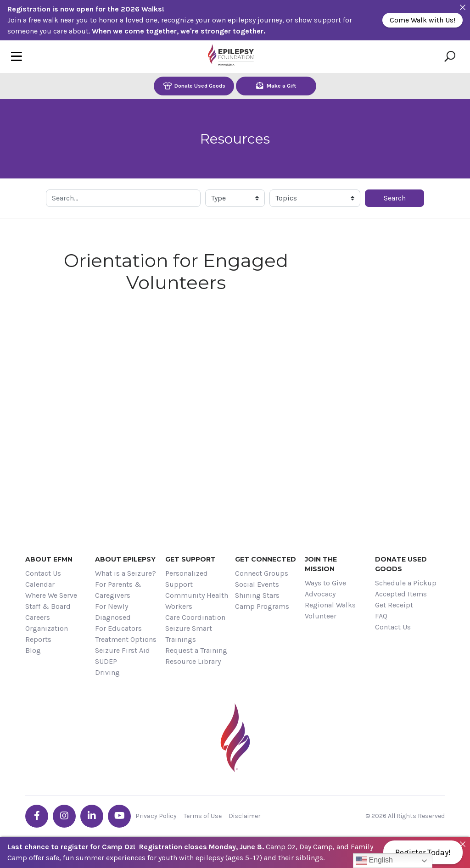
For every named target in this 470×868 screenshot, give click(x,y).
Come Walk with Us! (422, 20)
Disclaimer (245, 816)
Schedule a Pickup (406, 583)
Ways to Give (325, 583)
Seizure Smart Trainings (189, 634)
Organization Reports (47, 634)
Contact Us (43, 573)
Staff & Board (48, 606)
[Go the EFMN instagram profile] (64, 816)
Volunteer (321, 616)
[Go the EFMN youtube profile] (119, 816)
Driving (107, 672)
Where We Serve (51, 595)
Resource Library (193, 661)
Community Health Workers (197, 601)
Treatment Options (126, 639)
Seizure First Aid (123, 650)
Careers (38, 617)
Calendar (40, 584)
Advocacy (320, 594)
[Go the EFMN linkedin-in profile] (92, 816)
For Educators (118, 628)
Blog (33, 650)
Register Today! (423, 852)
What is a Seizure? (126, 573)
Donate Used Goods (194, 86)
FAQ (381, 616)
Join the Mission (321, 564)
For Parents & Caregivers (118, 590)
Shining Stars (257, 595)
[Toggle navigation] (17, 57)
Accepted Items (401, 594)
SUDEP (106, 661)
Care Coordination (195, 617)
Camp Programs (262, 606)
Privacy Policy (156, 816)
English (374, 861)
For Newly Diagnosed (113, 612)
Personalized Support (187, 579)
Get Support (190, 559)
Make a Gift (276, 86)
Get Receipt (394, 605)
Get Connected (266, 559)
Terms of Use (203, 816)
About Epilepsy (125, 559)
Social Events (257, 584)
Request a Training (196, 650)
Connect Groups (262, 573)
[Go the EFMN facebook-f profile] (37, 816)
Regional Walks (330, 605)
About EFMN (49, 559)
